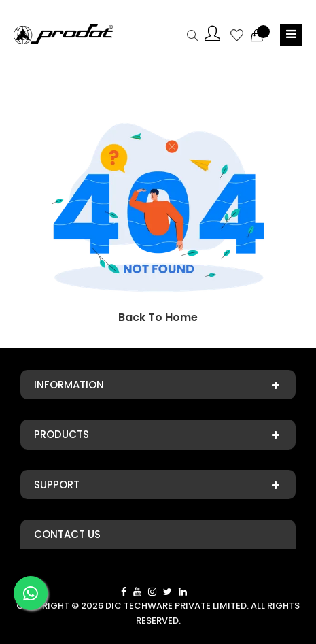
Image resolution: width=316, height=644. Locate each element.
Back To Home (158, 317)
